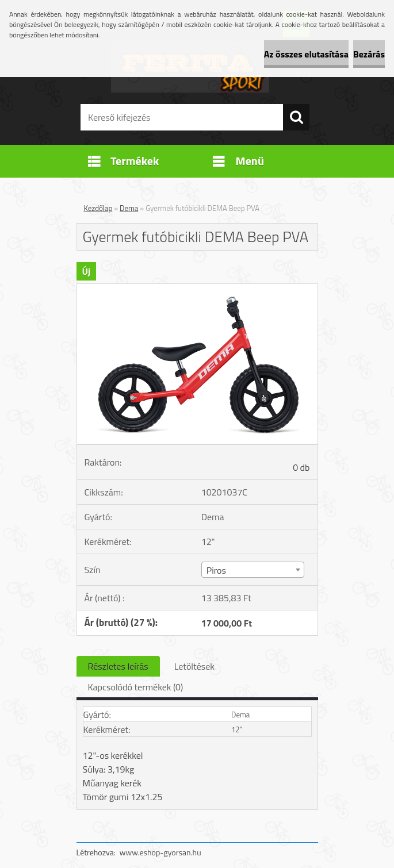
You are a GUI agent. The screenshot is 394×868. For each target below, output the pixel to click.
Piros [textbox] (216, 570)
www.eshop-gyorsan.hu (160, 852)
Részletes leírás (118, 666)
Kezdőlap (98, 208)
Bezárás (369, 54)
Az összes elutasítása (306, 54)
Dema (129, 208)
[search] (296, 117)
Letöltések (194, 666)
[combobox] (253, 570)
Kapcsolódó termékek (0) (136, 687)
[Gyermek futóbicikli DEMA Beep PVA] (197, 289)
